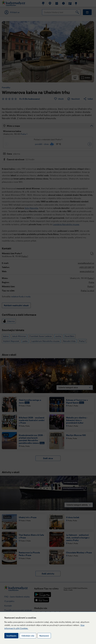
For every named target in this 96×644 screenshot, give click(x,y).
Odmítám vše (28, 636)
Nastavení (44, 636)
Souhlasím (11, 636)
